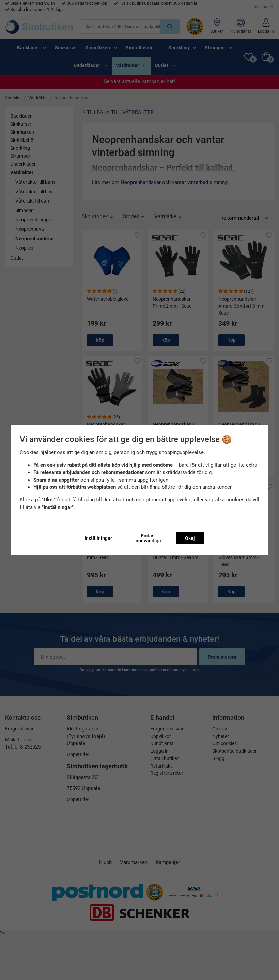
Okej (190, 538)
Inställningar (98, 538)
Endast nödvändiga (148, 538)
